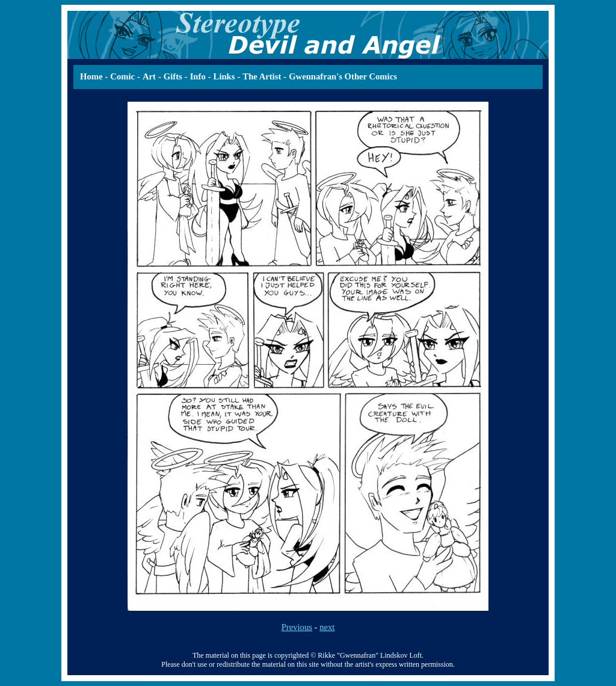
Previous (297, 627)
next (327, 627)
